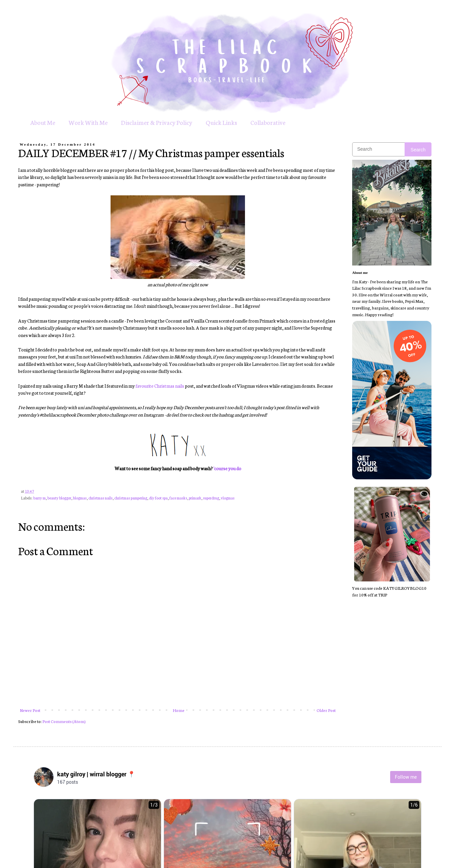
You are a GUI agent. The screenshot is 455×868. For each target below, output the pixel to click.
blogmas (80, 498)
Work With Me (88, 122)
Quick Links (221, 122)
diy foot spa (158, 498)
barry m (39, 498)
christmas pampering (131, 498)
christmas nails (100, 498)
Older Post (326, 710)
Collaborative (268, 122)
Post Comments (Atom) (64, 721)
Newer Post (30, 710)
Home (179, 710)
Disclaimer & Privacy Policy (157, 122)
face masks (178, 498)
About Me (43, 122)
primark (195, 498)
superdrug (211, 498)
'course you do (227, 468)
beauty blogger (59, 498)
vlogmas (228, 498)
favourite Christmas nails (160, 386)
